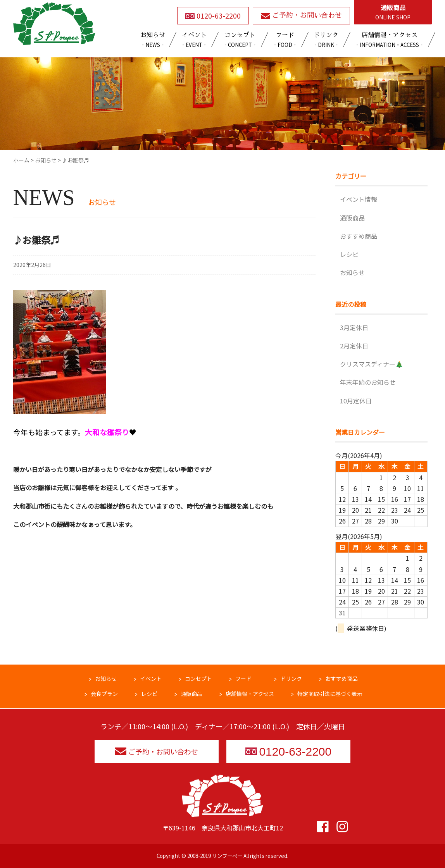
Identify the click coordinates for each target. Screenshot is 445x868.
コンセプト (198, 679)
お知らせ (352, 272)
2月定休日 (354, 346)
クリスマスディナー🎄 (372, 364)
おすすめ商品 (359, 236)
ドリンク (291, 679)
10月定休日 (356, 401)
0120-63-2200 (288, 752)
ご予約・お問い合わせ (157, 751)
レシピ (349, 254)
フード (243, 679)
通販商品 (393, 12)
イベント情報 (359, 199)
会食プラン (104, 694)
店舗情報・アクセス (250, 694)
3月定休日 (354, 327)
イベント (151, 679)
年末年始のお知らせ (368, 382)
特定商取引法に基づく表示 (330, 694)
